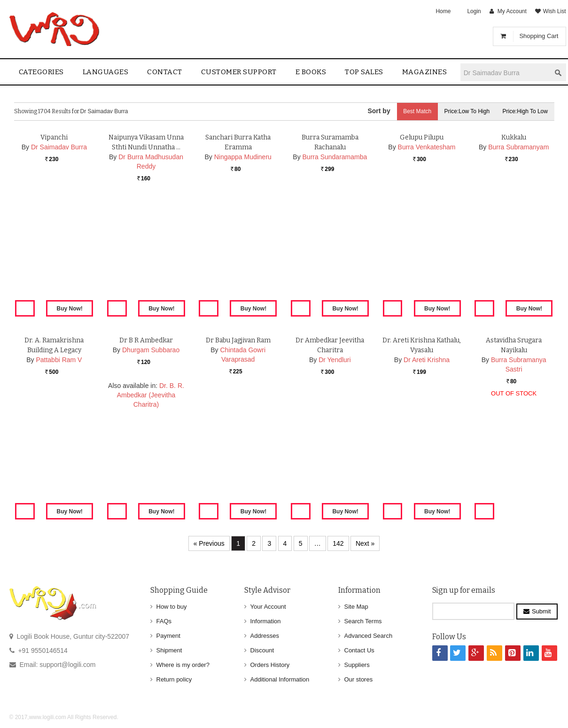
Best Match (414, 111)
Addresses (265, 636)
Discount (262, 650)
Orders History (270, 665)
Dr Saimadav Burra (59, 256)
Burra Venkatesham (427, 256)
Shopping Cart (539, 36)
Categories (41, 72)
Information (266, 621)
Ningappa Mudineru (243, 266)
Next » (365, 543)
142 (338, 543)
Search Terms (363, 621)
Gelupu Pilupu (422, 247)
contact (165, 72)
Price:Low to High (465, 111)
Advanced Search (369, 636)
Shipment (169, 650)
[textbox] (506, 73)
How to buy (172, 607)
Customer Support (239, 72)
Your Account (268, 607)
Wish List (555, 11)
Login (474, 11)
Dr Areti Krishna (427, 469)
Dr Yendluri (335, 469)
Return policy (174, 679)
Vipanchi (54, 247)
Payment (168, 636)
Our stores (359, 679)
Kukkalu (514, 247)
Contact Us (359, 650)
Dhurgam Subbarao (151, 459)
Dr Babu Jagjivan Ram (238, 450)
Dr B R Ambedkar (146, 450)
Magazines (425, 72)
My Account (512, 11)
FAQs (164, 621)
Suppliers (357, 665)
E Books (311, 72)
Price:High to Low (525, 111)
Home (443, 11)
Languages (106, 72)
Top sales (364, 72)
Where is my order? (183, 665)
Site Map (356, 607)
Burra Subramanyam (518, 256)
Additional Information (280, 679)
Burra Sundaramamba (335, 266)
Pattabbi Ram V (59, 469)
